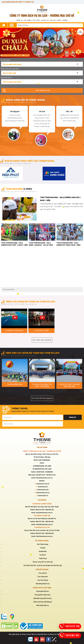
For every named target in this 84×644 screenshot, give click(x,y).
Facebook (43, 555)
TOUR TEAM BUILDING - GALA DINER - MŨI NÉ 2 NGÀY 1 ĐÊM (67, 244)
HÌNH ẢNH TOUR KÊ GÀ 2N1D (69, 384)
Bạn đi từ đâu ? (6, 60)
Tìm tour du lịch (43, 90)
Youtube (43, 548)
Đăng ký (73, 417)
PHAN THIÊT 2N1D (42, 384)
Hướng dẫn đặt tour (43, 591)
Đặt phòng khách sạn (43, 584)
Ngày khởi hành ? (6, 78)
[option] (15, 123)
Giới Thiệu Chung (43, 544)
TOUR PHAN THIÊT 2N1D (15, 384)
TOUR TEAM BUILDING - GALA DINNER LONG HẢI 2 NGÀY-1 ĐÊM (60, 199)
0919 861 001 (73, 635)
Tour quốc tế (43, 573)
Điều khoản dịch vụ (43, 605)
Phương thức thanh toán (43, 595)
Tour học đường (43, 580)
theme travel (20, 408)
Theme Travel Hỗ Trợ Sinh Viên (43, 562)
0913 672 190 (73, 626)
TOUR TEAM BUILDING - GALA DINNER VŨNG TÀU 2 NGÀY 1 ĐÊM (41, 244)
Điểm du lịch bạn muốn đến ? (10, 69)
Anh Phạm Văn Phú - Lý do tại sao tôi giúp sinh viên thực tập (43, 565)
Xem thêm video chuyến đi (42, 340)
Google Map (43, 551)
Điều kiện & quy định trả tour (43, 598)
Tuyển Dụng (43, 558)
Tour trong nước (43, 576)
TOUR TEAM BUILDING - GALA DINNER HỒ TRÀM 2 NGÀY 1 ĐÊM (13, 244)
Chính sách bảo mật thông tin (43, 602)
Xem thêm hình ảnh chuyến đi (42, 398)
